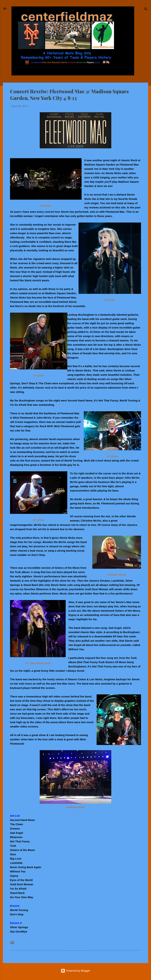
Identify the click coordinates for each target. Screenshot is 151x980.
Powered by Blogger (75, 971)
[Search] (146, 10)
